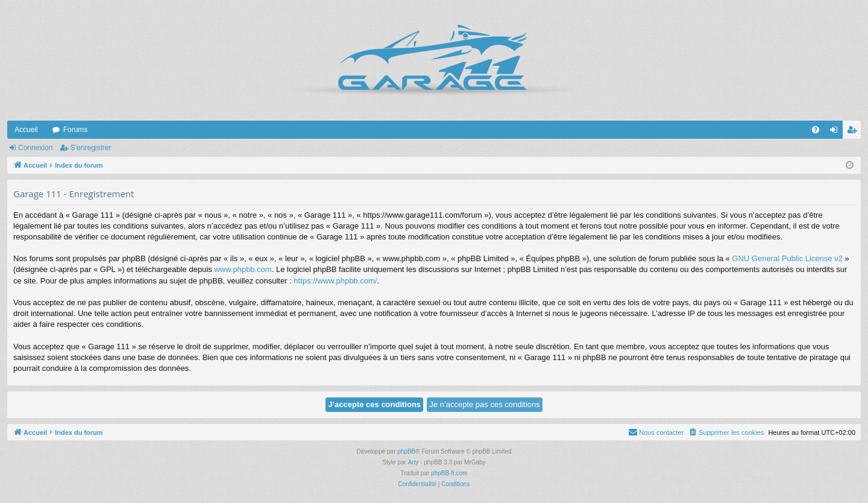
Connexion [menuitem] (836, 132)
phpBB (406, 451)
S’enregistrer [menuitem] (854, 132)
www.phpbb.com (243, 269)
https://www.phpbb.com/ (335, 281)
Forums (76, 130)
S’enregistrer (90, 148)
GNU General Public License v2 (787, 258)
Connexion (35, 148)
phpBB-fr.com (449, 473)
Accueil (26, 130)
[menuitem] (816, 130)
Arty (414, 462)
